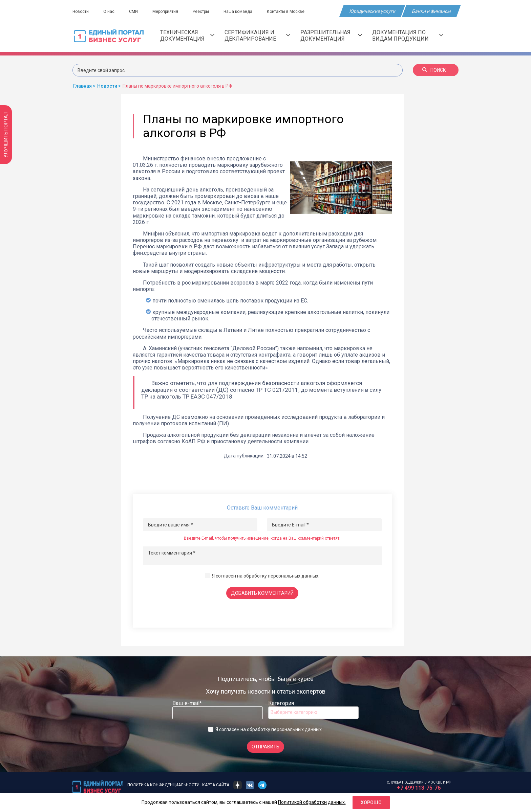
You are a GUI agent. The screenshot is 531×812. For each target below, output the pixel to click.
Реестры (201, 12)
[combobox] (313, 713)
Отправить (265, 747)
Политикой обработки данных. (312, 802)
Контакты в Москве (286, 12)
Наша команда (238, 12)
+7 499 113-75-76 (419, 788)
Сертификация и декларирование (257, 36)
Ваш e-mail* (187, 703)
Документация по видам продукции (408, 36)
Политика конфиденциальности (163, 785)
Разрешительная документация (331, 36)
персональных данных (293, 576)
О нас (109, 12)
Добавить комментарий (262, 593)
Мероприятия (165, 12)
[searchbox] (298, 712)
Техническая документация (187, 36)
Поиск (434, 70)
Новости (81, 12)
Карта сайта (216, 785)
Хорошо (371, 803)
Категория (281, 703)
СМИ (133, 12)
